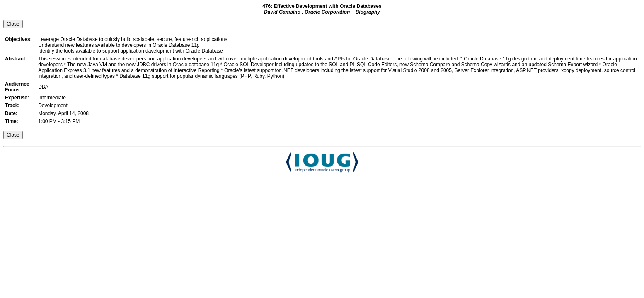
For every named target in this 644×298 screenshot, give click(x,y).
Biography (368, 12)
